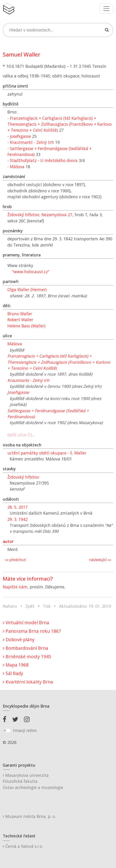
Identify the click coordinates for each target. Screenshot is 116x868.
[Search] (58, 30)
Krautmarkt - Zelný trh (32, 142)
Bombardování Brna (25, 648)
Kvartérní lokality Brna (28, 682)
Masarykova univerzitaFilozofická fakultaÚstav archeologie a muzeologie (33, 781)
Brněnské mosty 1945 (27, 657)
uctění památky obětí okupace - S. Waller (47, 453)
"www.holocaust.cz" (31, 272)
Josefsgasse (20, 136)
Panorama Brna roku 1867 (32, 631)
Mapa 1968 (16, 665)
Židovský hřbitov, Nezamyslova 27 (40, 215)
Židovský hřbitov (23, 477)
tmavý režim (25, 730)
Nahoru (10, 606)
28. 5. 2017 (18, 507)
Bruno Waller (20, 314)
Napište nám (15, 587)
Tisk (47, 606)
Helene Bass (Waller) (26, 326)
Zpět (30, 606)
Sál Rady (13, 673)
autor (8, 541)
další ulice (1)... (21, 435)
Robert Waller (20, 320)
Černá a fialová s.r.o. (23, 846)
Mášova (17, 167)
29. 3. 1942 (18, 519)
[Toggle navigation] (106, 9)
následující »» (100, 560)
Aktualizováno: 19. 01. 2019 (85, 606)
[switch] (7, 731)
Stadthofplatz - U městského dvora (44, 160)
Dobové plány (19, 640)
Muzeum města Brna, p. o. (29, 816)
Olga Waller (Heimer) (27, 289)
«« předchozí (15, 560)
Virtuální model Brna (26, 623)
